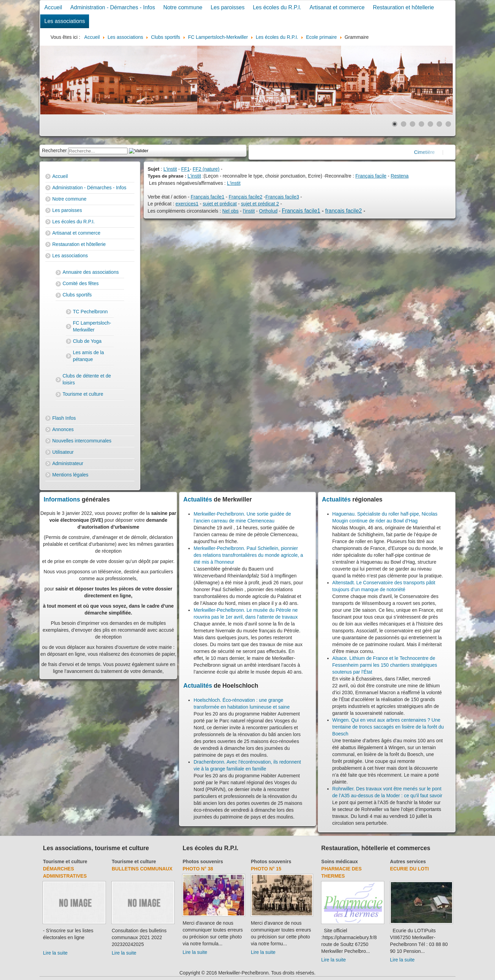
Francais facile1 (301, 211)
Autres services (408, 861)
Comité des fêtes (81, 283)
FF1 (185, 169)
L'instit (170, 169)
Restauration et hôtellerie (404, 7)
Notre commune (183, 7)
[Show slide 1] (395, 124)
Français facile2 (245, 197)
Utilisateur (63, 452)
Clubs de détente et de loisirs (87, 379)
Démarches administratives (65, 872)
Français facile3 (282, 197)
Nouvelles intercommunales (82, 441)
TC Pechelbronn (90, 312)
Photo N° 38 (198, 869)
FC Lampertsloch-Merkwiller (92, 326)
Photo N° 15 (266, 869)
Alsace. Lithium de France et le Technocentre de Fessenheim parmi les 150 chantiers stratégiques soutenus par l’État (385, 665)
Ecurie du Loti (410, 869)
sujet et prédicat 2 (260, 204)
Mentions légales (70, 475)
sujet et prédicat (220, 204)
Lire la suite (55, 953)
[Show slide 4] (421, 124)
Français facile (371, 176)
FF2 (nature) (206, 169)
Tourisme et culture (83, 394)
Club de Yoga (87, 341)
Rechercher (54, 150)
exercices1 (187, 204)
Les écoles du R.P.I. (277, 7)
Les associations (65, 21)
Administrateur (68, 463)
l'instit (249, 211)
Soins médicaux (340, 861)
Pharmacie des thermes (342, 872)
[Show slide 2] (404, 124)
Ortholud (268, 211)
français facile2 (344, 211)
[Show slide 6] (439, 124)
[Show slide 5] (430, 124)
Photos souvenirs (203, 861)
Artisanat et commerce (337, 7)
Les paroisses (228, 7)
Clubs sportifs (77, 295)
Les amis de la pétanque (88, 356)
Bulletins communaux (142, 869)
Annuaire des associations (91, 272)
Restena (400, 176)
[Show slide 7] (448, 124)
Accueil (53, 7)
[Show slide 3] (412, 124)
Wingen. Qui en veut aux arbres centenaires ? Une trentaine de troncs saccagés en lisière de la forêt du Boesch (388, 727)
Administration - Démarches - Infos (113, 7)
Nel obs (230, 211)
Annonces (63, 429)
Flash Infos (64, 418)
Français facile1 (208, 197)
